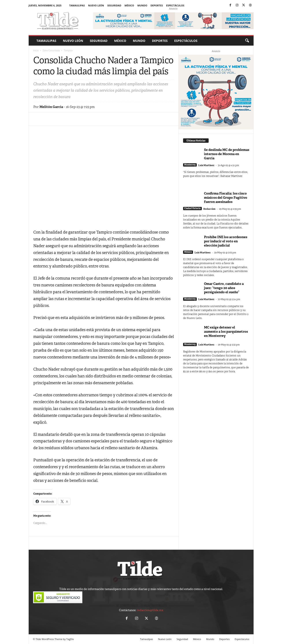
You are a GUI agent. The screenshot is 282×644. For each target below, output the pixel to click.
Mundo (142, 5)
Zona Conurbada (51, 50)
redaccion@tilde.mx (150, 610)
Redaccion (209, 209)
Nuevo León (96, 5)
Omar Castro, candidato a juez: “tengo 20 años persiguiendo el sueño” (224, 288)
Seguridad (114, 5)
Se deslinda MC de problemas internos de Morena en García (227, 154)
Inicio (36, 50)
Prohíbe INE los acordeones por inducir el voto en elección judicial (226, 241)
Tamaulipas (77, 5)
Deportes (157, 5)
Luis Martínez (206, 165)
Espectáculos (175, 5)
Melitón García (51, 107)
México (129, 5)
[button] (247, 41)
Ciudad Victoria (192, 208)
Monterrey (190, 165)
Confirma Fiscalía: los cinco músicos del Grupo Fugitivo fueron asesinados (226, 198)
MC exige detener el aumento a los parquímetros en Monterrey (226, 331)
